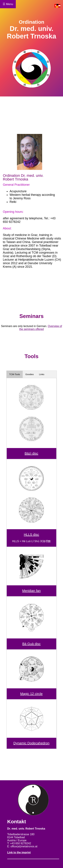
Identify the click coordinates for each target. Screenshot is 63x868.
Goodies (30, 374)
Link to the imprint (19, 852)
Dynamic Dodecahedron (32, 743)
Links (42, 374)
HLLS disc (32, 535)
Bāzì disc (31, 453)
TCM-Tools (15, 374)
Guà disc (33, 644)
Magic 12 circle (31, 694)
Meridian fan (31, 591)
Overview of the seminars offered (41, 328)
